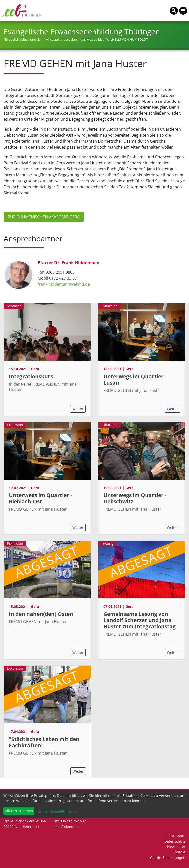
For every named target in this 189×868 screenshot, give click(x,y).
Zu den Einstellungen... (57, 811)
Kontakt (179, 852)
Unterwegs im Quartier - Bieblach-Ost (41, 498)
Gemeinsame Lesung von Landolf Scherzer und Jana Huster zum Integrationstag (140, 620)
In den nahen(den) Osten (41, 614)
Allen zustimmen (19, 811)
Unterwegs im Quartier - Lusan (135, 380)
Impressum (176, 836)
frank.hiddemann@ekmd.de (64, 284)
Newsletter (176, 846)
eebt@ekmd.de (66, 827)
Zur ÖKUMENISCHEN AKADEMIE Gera (44, 217)
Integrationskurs (31, 376)
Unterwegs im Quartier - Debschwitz (135, 498)
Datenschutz (175, 841)
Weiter (78, 409)
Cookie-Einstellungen (168, 857)
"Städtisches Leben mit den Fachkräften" (44, 742)
